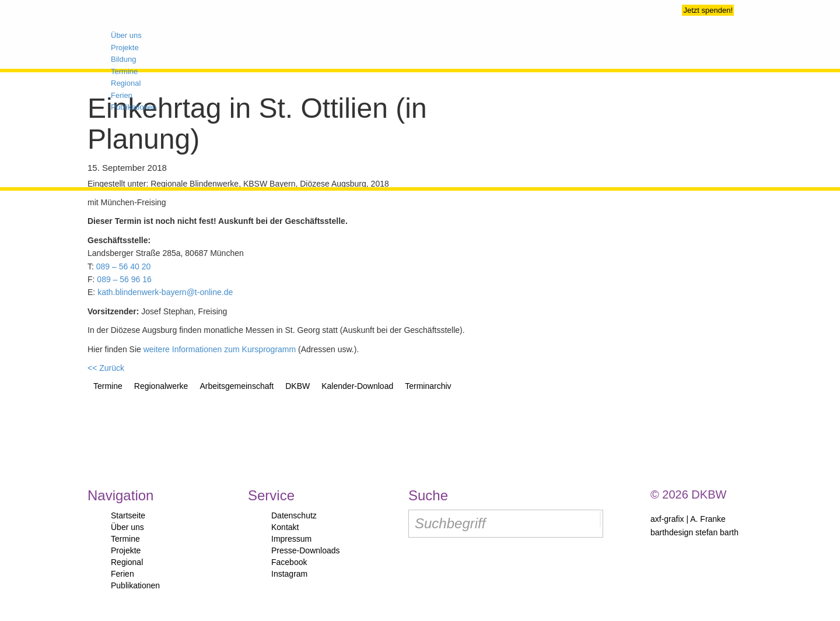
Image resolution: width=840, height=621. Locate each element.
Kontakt (285, 527)
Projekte (126, 550)
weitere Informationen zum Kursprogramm (220, 349)
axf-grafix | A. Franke (688, 519)
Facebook (289, 562)
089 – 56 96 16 (124, 279)
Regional (127, 562)
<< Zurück (106, 368)
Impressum (291, 539)
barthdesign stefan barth (694, 532)
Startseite (128, 515)
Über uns (127, 527)
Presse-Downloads (306, 550)
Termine (125, 539)
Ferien (123, 574)
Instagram (289, 574)
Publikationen (135, 585)
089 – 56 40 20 (123, 266)
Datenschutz (294, 515)
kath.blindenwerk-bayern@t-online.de (165, 292)
